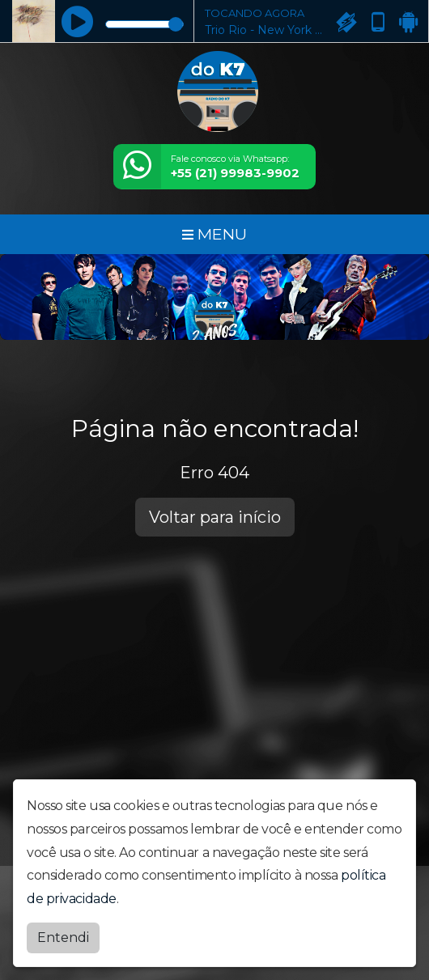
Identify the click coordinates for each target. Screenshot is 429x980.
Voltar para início (215, 517)
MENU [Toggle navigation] (214, 234)
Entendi (63, 935)
